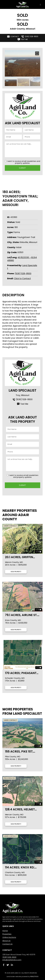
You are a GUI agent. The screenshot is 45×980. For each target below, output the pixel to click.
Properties (7, 934)
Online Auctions (9, 937)
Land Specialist (22, 390)
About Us (6, 941)
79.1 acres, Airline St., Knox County (22, 615)
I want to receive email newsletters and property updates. (24, 162)
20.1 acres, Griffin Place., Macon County (19, 557)
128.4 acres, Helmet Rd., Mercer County (21, 809)
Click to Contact (22, 279)
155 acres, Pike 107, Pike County (19, 751)
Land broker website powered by (22, 976)
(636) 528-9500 (23, 274)
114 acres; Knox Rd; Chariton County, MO (22, 867)
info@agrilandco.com (12, 960)
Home (5, 931)
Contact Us (7, 944)
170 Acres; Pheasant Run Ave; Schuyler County (21, 673)
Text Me (22, 404)
